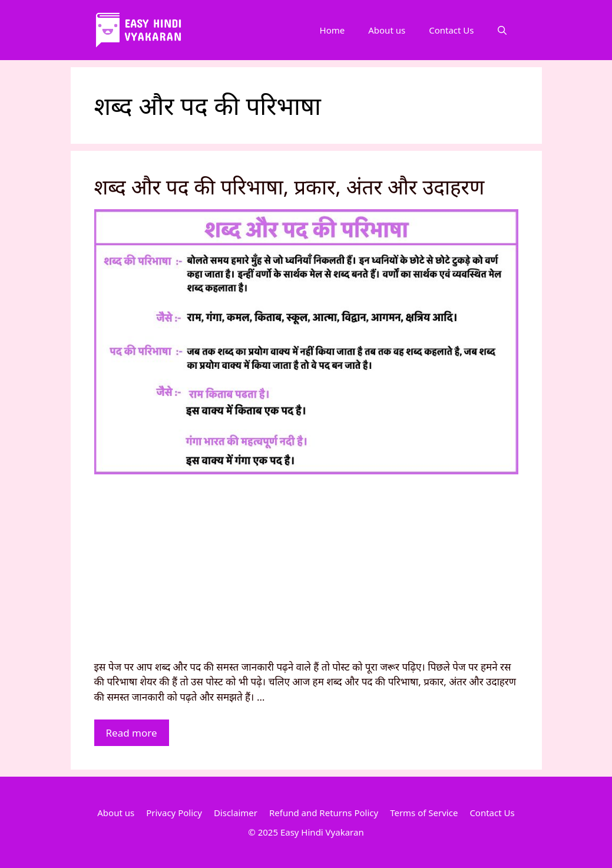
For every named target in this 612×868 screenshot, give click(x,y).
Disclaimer (236, 813)
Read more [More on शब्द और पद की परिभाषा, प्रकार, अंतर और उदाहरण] (132, 733)
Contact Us (451, 30)
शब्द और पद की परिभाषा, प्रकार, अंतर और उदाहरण (290, 187)
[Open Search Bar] (502, 30)
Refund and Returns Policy (324, 813)
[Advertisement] (306, 571)
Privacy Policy (174, 813)
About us (387, 30)
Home (333, 30)
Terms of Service (424, 813)
